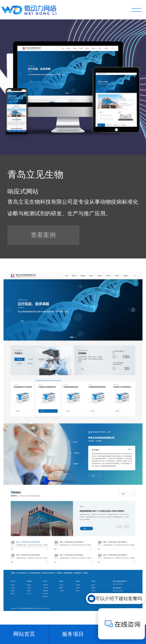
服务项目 (73, 634)
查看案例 (43, 235)
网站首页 (24, 634)
